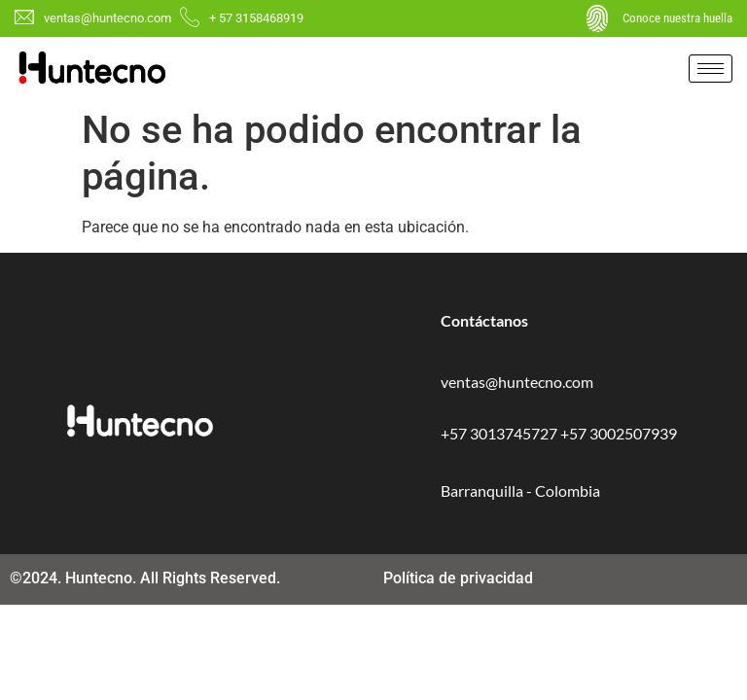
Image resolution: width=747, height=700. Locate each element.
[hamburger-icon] (711, 69)
